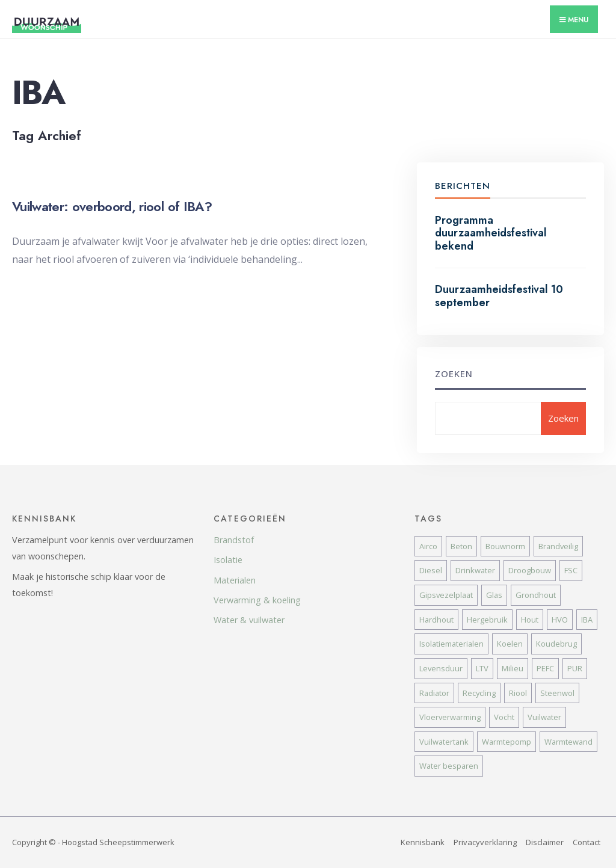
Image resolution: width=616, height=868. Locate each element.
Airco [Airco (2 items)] (428, 546)
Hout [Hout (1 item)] (530, 620)
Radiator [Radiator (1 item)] (434, 693)
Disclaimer (545, 842)
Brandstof (234, 540)
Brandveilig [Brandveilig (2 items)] (558, 546)
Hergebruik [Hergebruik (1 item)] (487, 620)
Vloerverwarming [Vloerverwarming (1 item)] (450, 717)
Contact (587, 842)
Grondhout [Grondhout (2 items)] (536, 595)
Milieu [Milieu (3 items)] (513, 668)
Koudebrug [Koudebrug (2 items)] (556, 644)
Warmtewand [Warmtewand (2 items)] (568, 742)
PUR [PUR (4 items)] (575, 668)
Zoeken (454, 374)
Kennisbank (423, 842)
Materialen (235, 580)
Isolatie (228, 560)
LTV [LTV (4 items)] (482, 668)
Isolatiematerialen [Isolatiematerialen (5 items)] (451, 644)
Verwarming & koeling (257, 600)
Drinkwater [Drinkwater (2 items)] (475, 570)
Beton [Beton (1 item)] (461, 546)
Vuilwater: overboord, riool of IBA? (112, 206)
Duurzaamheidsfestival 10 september (499, 296)
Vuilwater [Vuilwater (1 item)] (544, 717)
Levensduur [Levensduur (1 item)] (441, 668)
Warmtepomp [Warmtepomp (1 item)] (507, 742)
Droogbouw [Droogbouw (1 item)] (530, 570)
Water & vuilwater (249, 620)
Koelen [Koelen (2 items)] (510, 644)
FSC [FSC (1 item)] (571, 570)
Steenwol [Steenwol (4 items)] (557, 693)
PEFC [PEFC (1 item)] (545, 668)
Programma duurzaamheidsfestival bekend (491, 233)
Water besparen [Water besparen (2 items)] (449, 766)
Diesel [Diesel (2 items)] (431, 570)
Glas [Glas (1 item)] (494, 595)
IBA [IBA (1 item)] (587, 620)
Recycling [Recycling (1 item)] (479, 693)
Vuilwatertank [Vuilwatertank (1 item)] (444, 742)
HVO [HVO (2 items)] (560, 620)
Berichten (463, 186)
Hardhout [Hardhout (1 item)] (436, 620)
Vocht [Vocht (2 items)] (504, 717)
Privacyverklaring (485, 842)
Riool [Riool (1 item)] (518, 693)
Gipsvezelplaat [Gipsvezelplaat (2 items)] (446, 595)
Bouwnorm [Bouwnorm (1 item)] (505, 546)
